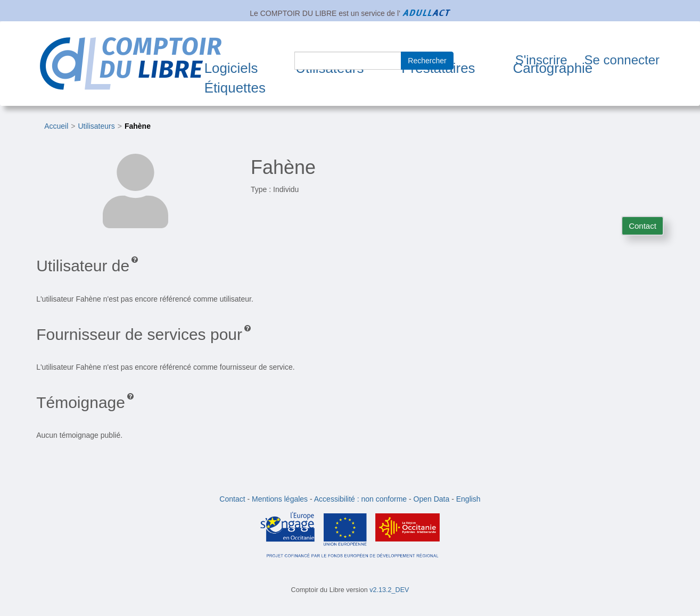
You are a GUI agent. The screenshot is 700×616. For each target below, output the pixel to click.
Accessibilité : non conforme (360, 499)
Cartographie (553, 68)
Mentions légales (280, 499)
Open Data (432, 499)
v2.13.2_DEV (389, 590)
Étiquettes (235, 88)
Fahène (138, 126)
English (468, 499)
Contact (643, 226)
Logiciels (231, 68)
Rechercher (427, 61)
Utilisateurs (96, 126)
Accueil (56, 126)
